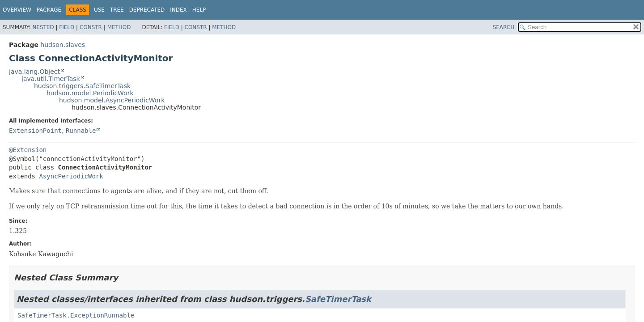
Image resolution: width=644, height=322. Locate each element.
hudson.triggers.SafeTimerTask (82, 86)
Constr (91, 27)
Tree (117, 10)
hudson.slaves (63, 45)
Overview (17, 10)
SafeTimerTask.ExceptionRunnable (76, 315)
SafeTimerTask (338, 299)
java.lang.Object (34, 72)
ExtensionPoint (35, 131)
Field (67, 27)
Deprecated (147, 10)
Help (199, 10)
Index (178, 10)
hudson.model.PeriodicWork (90, 93)
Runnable (81, 131)
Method (119, 27)
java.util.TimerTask (51, 79)
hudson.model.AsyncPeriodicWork (112, 100)
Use (99, 10)
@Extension (28, 150)
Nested (43, 27)
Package (49, 10)
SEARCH (504, 27)
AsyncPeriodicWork (71, 176)
